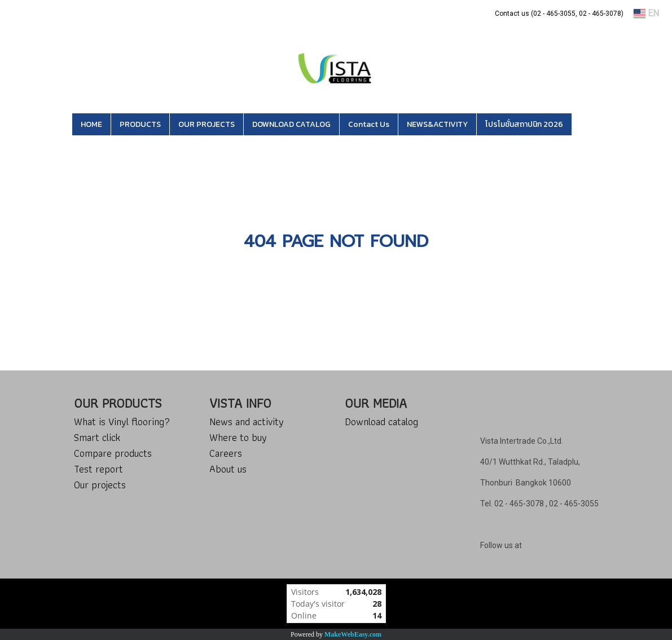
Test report (98, 469)
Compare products (113, 453)
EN (646, 13)
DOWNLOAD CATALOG (291, 124)
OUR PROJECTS (207, 124)
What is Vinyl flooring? (122, 421)
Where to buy (238, 437)
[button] (588, 125)
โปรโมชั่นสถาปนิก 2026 (524, 124)
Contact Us (369, 124)
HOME (91, 124)
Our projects (100, 485)
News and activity (247, 421)
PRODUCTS (140, 124)
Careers (226, 453)
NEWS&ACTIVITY (437, 124)
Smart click (97, 437)
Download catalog (381, 421)
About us (228, 469)
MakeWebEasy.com (353, 634)
